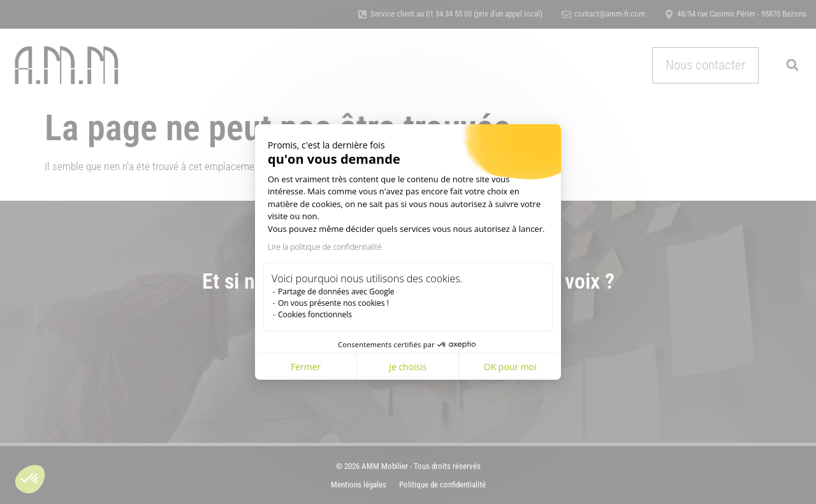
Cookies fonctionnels (315, 314)
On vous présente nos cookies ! (333, 303)
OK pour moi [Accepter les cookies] (510, 367)
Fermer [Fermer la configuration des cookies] (306, 367)
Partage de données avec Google (336, 292)
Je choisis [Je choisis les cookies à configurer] (408, 367)
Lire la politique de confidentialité (325, 247)
